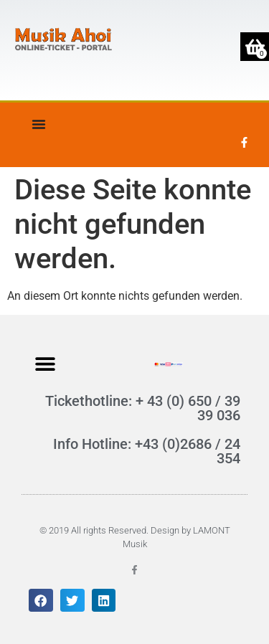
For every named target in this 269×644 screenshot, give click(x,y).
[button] (45, 363)
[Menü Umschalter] (39, 124)
